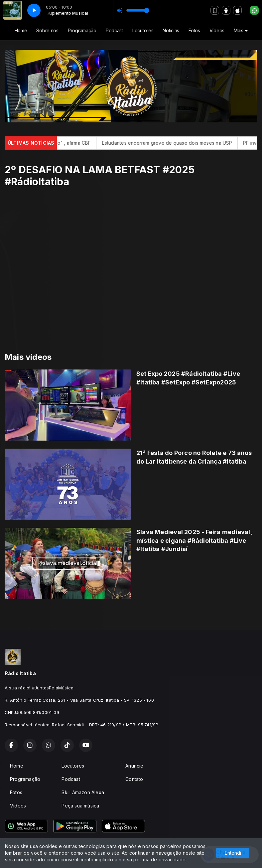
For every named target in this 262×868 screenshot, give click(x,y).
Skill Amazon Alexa (83, 792)
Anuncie (134, 766)
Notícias (171, 30)
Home (21, 30)
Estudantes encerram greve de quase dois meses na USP (177, 143)
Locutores (143, 30)
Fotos (194, 30)
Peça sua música (80, 806)
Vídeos (217, 30)
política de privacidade (159, 860)
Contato (134, 779)
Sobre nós (47, 30)
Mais (241, 30)
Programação (82, 30)
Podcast (114, 30)
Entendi (233, 853)
